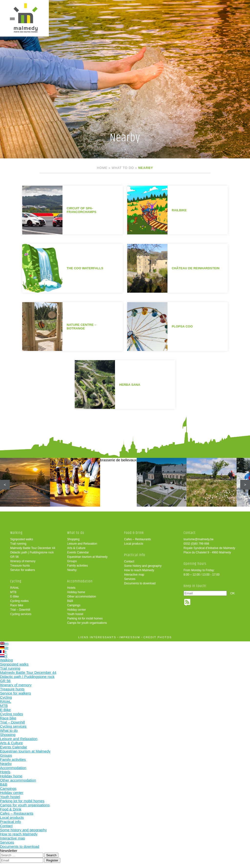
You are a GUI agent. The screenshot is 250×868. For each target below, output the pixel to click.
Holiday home (76, 592)
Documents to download (140, 583)
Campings (74, 605)
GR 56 (15, 557)
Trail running (18, 544)
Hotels (71, 588)
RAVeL (15, 588)
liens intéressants (97, 637)
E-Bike (15, 597)
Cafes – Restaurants (137, 539)
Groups (72, 561)
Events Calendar (78, 552)
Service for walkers (23, 570)
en (4, 643)
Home (102, 168)
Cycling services (21, 614)
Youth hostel (75, 614)
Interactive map (134, 575)
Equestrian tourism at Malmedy (87, 557)
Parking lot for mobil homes (85, 618)
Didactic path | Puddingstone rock (32, 552)
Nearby (72, 570)
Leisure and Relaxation (82, 544)
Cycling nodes (19, 601)
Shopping (73, 539)
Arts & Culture (76, 548)
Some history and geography (143, 566)
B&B (70, 601)
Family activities (78, 566)
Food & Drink (134, 533)
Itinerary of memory (23, 561)
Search (51, 855)
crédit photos (157, 637)
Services (130, 579)
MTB (13, 592)
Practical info (135, 555)
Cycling (16, 581)
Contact (129, 561)
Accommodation (80, 581)
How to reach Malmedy (139, 570)
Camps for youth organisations (87, 623)
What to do (123, 168)
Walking (16, 533)
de (4, 648)
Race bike (17, 605)
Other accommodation (82, 597)
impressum (130, 637)
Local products (134, 544)
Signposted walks (22, 539)
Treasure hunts (20, 566)
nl (4, 656)
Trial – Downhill (20, 610)
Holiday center (77, 610)
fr (3, 652)
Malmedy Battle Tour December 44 (33, 548)
